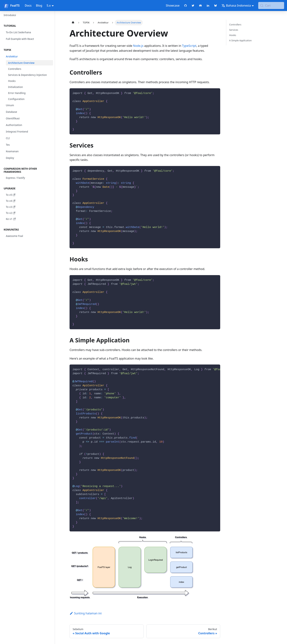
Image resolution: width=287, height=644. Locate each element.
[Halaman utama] (73, 23)
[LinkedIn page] (208, 5)
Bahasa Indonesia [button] (236, 5)
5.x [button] (49, 5)
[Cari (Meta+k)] (271, 5)
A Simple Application (240, 40)
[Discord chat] (201, 5)
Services (234, 30)
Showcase (173, 5)
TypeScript (189, 46)
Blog (39, 5)
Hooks (233, 35)
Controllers (235, 24)
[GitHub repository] (186, 5)
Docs (28, 5)
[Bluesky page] (216, 5)
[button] (27, 26)
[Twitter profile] (193, 5)
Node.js (138, 46)
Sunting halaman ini (86, 613)
